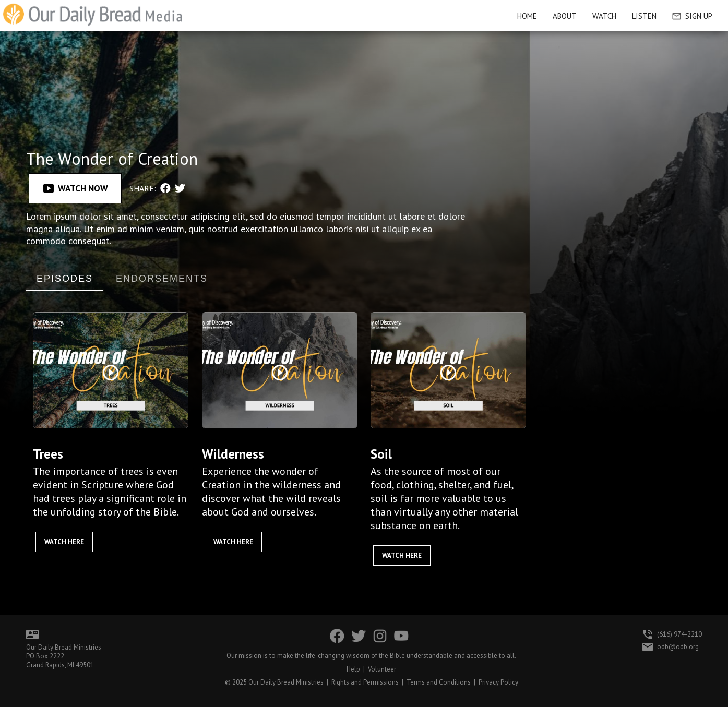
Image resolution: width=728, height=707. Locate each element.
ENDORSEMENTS (162, 279)
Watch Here (64, 542)
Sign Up (692, 16)
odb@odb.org (678, 647)
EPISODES (65, 279)
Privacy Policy (498, 682)
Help (353, 669)
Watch (604, 16)
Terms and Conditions (439, 682)
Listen (644, 16)
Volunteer (382, 669)
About (565, 16)
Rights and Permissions (365, 682)
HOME (527, 16)
